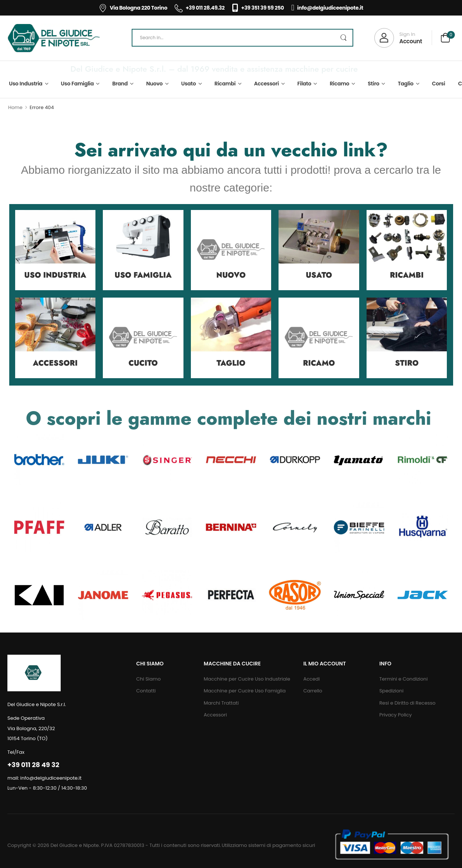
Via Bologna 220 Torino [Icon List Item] (133, 8)
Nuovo (154, 84)
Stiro (373, 84)
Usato (189, 84)
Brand (120, 84)
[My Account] (398, 38)
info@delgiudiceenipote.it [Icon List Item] (327, 8)
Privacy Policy (395, 715)
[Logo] (54, 38)
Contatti (146, 691)
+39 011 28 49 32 (33, 765)
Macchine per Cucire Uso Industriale (247, 679)
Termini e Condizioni (403, 679)
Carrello (313, 691)
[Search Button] (343, 38)
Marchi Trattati (221, 703)
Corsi (439, 84)
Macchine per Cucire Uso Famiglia (245, 691)
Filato (304, 84)
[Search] (242, 38)
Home (15, 107)
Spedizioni (391, 691)
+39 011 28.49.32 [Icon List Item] (200, 8)
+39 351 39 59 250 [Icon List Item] (258, 8)
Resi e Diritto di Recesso (407, 703)
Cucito (143, 363)
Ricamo (339, 84)
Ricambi (225, 84)
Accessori (267, 84)
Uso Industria (26, 84)
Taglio (405, 84)
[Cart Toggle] (445, 39)
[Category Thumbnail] (55, 250)
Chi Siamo (148, 679)
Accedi (312, 679)
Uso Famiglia (77, 84)
